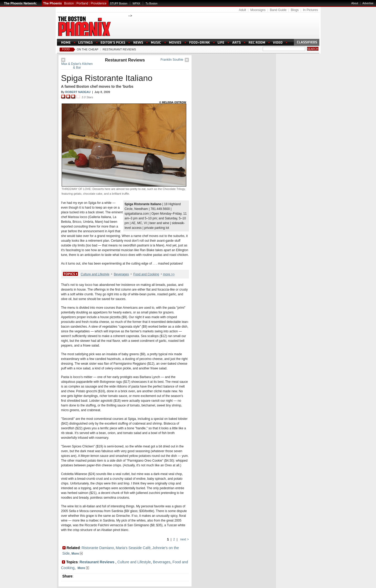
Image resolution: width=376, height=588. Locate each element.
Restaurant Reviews (119, 49)
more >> (169, 274)
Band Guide (278, 10)
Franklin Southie (172, 60)
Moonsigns (258, 10)
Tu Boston (152, 4)
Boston (69, 3)
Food (66, 49)
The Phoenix (52, 3)
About (355, 3)
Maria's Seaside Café (133, 548)
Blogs (295, 10)
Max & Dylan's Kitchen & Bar (77, 66)
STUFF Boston (119, 4)
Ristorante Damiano (98, 548)
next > (184, 539)
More (77, 554)
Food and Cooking (146, 274)
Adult (242, 10)
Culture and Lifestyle (95, 274)
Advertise (368, 3)
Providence (99, 3)
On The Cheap (88, 49)
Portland (82, 3)
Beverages (121, 274)
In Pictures (311, 10)
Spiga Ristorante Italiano (107, 78)
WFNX (136, 4)
